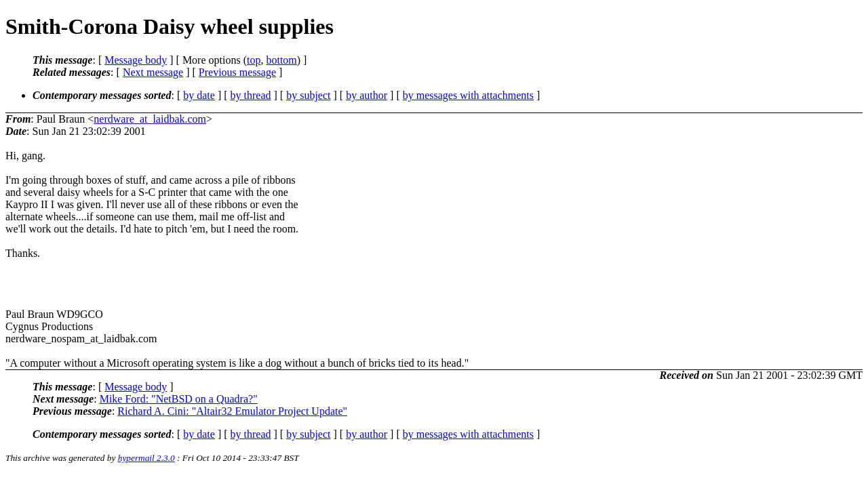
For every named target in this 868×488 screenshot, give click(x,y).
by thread (251, 95)
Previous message (237, 72)
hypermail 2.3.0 (146, 458)
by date (199, 95)
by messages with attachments (468, 95)
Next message (153, 72)
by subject (308, 95)
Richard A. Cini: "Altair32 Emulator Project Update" (232, 411)
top (254, 60)
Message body (136, 60)
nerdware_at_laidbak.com (150, 119)
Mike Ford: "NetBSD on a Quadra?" (179, 399)
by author (367, 95)
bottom (281, 60)
